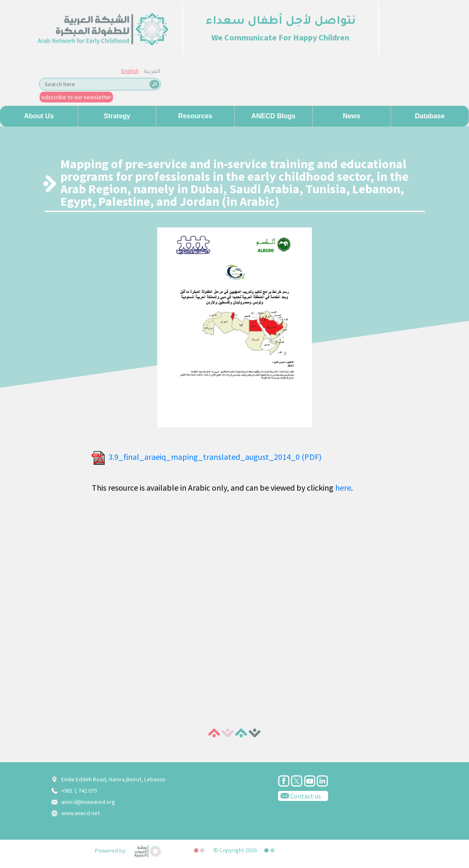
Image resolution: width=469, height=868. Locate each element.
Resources (195, 116)
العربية (152, 72)
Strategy (117, 116)
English (130, 71)
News (351, 116)
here (343, 488)
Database (430, 116)
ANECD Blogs (273, 116)
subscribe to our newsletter (76, 97)
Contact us (300, 796)
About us (39, 116)
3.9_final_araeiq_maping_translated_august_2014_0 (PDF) (215, 457)
